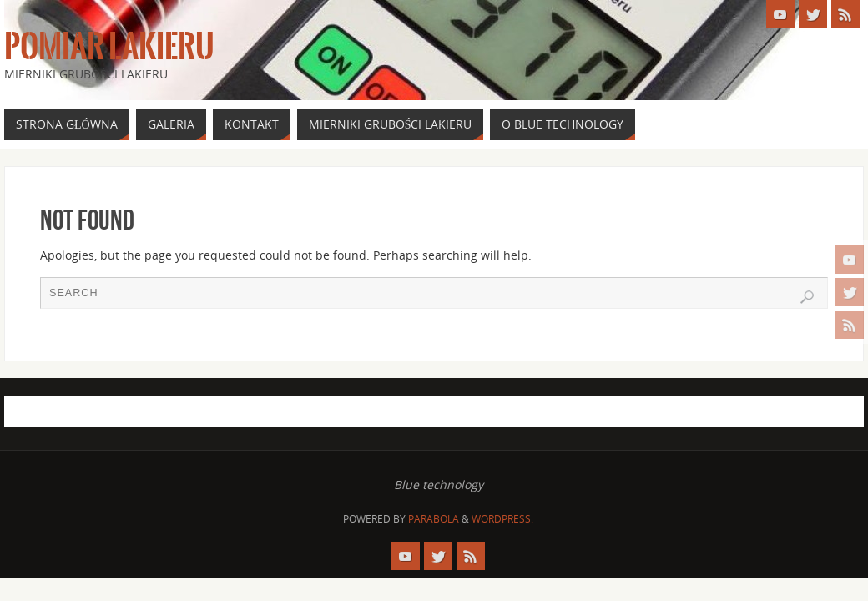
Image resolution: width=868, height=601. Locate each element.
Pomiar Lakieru (109, 47)
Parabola (434, 519)
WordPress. (502, 519)
